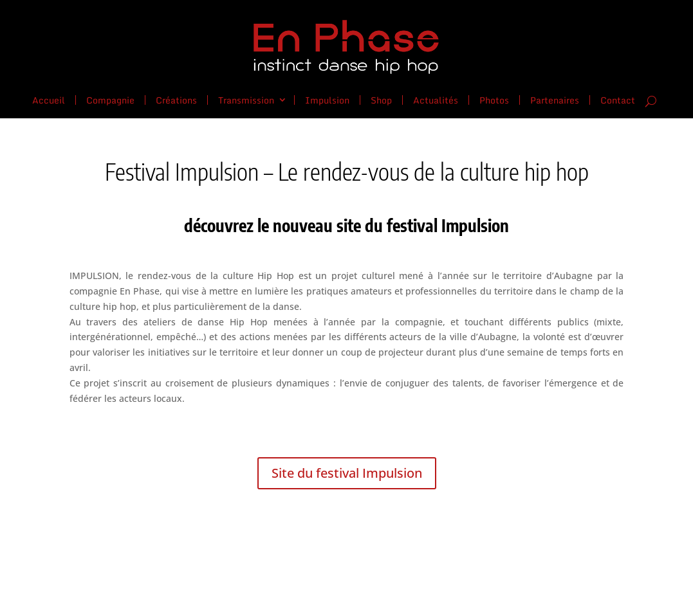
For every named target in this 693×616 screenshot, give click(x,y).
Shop (381, 99)
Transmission (246, 99)
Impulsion (327, 99)
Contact (618, 100)
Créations (176, 99)
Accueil (49, 99)
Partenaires (555, 99)
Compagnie (110, 99)
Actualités (436, 99)
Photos (494, 99)
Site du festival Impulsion (347, 473)
